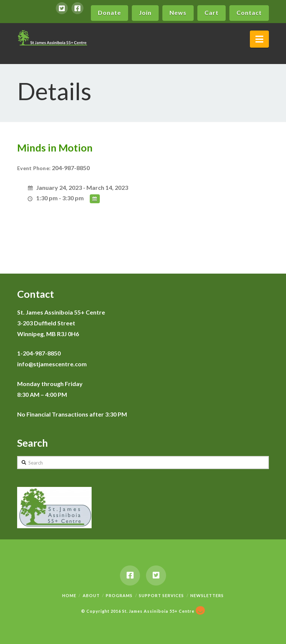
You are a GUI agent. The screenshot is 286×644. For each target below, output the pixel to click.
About (91, 595)
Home (69, 595)
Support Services (161, 595)
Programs (119, 595)
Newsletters (207, 595)
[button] (259, 39)
